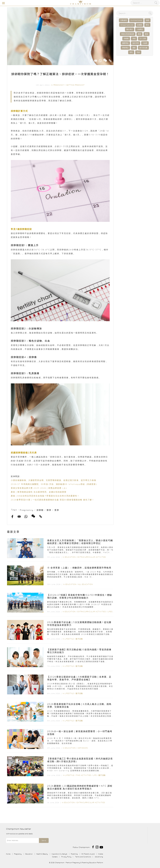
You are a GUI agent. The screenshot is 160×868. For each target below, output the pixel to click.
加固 (147, 20)
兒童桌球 (124, 20)
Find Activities (84, 775)
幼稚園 (126, 39)
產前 (147, 34)
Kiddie (101, 854)
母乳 (131, 52)
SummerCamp (136, 20)
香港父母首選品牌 (128, 34)
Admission (83, 748)
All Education (86, 584)
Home (8, 854)
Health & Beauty (42, 854)
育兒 (147, 25)
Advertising (99, 857)
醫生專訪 (130, 29)
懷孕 (49, 510)
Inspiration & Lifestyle (59, 854)
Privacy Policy (66, 857)
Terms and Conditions (83, 857)
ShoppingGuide (127, 25)
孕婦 (134, 39)
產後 (139, 34)
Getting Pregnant (75, 85)
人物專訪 (140, 29)
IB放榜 (145, 43)
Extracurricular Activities (92, 557)
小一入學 (143, 39)
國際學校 (125, 43)
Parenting (74, 854)
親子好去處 (143, 48)
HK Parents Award (88, 854)
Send (44, 840)
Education (70, 557)
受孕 (57, 510)
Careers (55, 857)
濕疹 (134, 48)
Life (95, 775)
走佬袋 (140, 25)
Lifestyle (112, 612)
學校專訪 (125, 48)
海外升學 (136, 43)
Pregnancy (59, 85)
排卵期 (40, 510)
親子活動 (79, 639)
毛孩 (138, 52)
